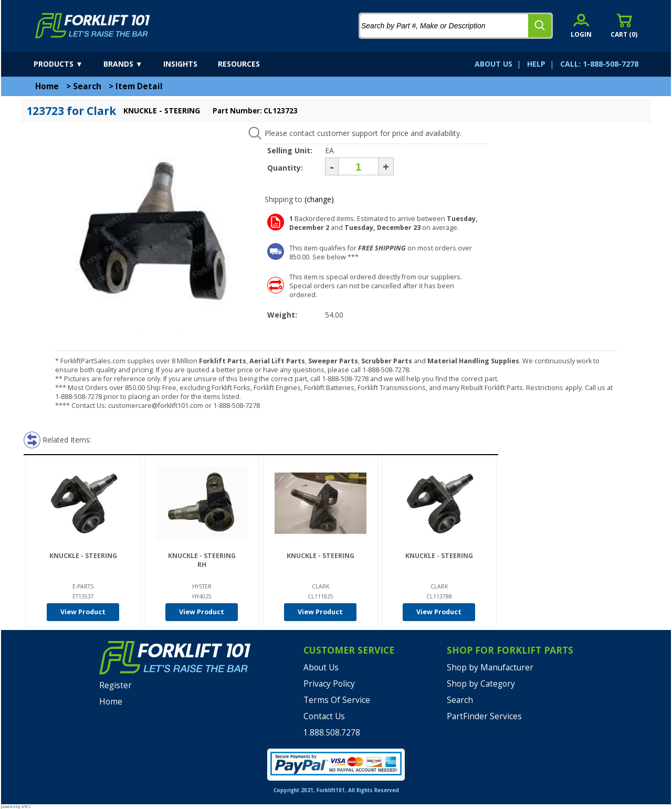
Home (47, 86)
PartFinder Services (484, 716)
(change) (319, 199)
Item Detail (139, 86)
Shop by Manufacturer (490, 668)
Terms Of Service (337, 700)
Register (115, 685)
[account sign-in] (581, 25)
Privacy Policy (329, 684)
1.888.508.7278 (332, 733)
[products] (67, 64)
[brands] (132, 64)
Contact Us (324, 716)
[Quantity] (358, 166)
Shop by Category (481, 684)
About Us (321, 668)
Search (87, 86)
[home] (93, 26)
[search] (540, 26)
